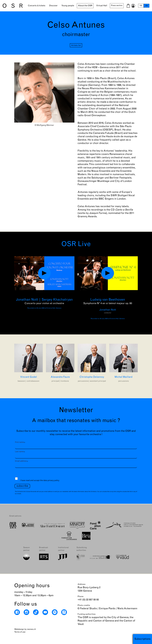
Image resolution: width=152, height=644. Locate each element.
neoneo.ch (31, 629)
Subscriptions (142, 639)
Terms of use (20, 632)
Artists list (76, 45)
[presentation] (31, 473)
